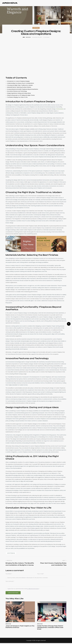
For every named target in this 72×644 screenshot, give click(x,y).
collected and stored (33, 589)
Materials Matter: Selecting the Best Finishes (19, 87)
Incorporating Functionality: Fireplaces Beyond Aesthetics (23, 89)
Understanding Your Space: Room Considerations (21, 83)
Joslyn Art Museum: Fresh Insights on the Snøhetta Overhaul (19, 627)
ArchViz (36, 28)
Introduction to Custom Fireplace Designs (18, 81)
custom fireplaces (11, 553)
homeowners (60, 109)
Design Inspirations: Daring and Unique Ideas (19, 93)
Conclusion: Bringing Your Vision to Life (17, 97)
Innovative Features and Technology (17, 91)
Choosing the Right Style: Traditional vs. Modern (20, 85)
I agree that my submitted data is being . (23, 589)
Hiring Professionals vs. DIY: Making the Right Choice (21, 95)
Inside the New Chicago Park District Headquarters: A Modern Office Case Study (52, 628)
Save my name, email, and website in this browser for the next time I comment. (28, 578)
